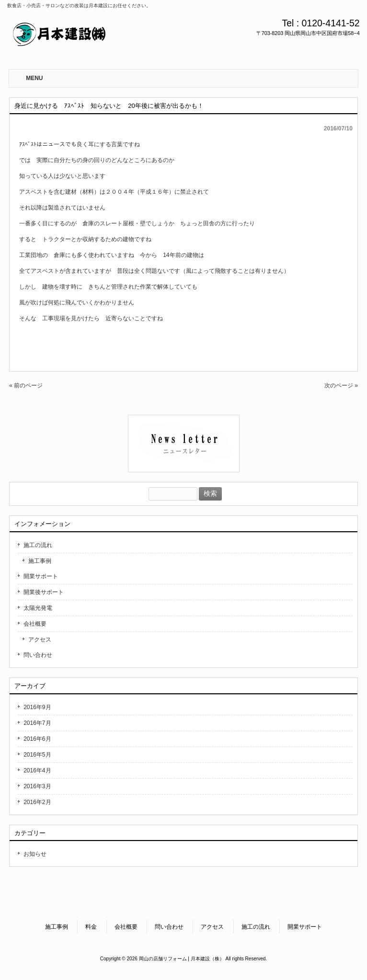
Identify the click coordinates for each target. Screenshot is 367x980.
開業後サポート (44, 592)
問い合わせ (38, 655)
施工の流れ (38, 545)
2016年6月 (37, 739)
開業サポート (41, 576)
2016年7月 (37, 723)
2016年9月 (37, 707)
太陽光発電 (38, 608)
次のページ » (341, 385)
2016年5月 (37, 755)
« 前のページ (26, 385)
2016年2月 (37, 802)
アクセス (40, 640)
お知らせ (35, 854)
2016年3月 (37, 786)
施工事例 (40, 561)
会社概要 (35, 624)
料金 (91, 927)
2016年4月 (37, 770)
